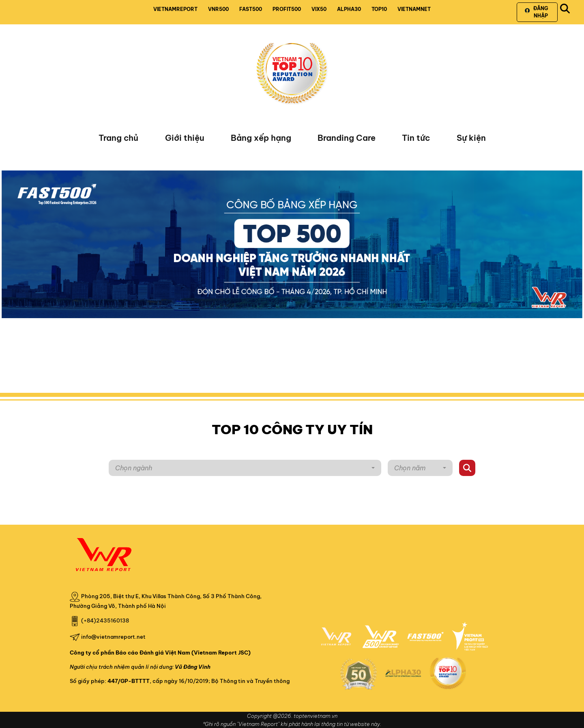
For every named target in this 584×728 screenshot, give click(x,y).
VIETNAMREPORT (175, 9)
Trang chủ (118, 138)
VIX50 (319, 9)
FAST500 (251, 9)
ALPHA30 (349, 9)
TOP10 (379, 9)
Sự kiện (471, 138)
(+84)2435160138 (105, 620)
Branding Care (347, 138)
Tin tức (416, 138)
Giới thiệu (185, 138)
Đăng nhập (536, 12)
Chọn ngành (134, 468)
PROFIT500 (287, 9)
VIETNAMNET (414, 9)
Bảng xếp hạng (261, 138)
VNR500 (218, 9)
